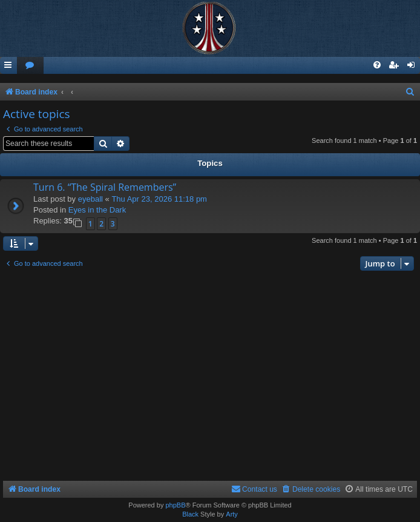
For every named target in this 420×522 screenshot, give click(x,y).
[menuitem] (30, 66)
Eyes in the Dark (97, 210)
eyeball (90, 199)
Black (190, 514)
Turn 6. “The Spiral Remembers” (105, 187)
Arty (232, 514)
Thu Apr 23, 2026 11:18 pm (159, 199)
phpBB (175, 505)
